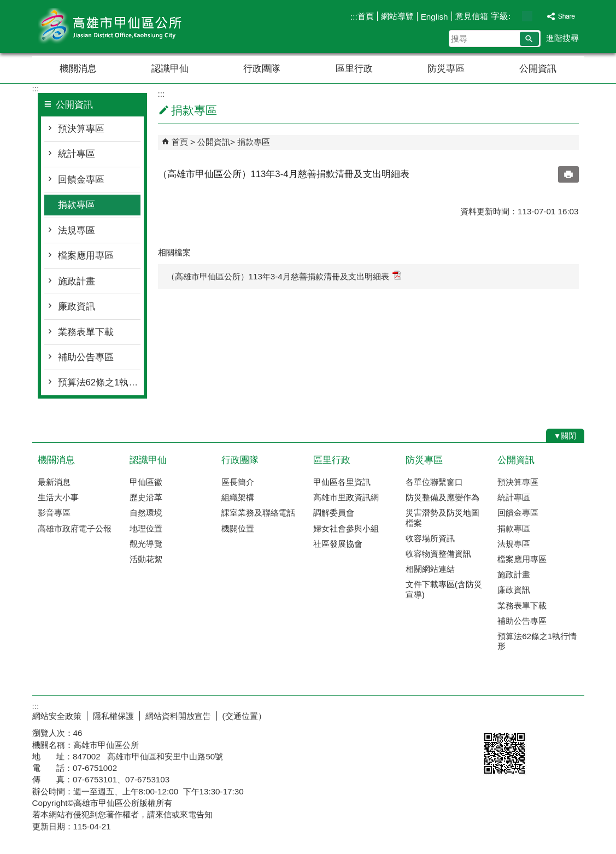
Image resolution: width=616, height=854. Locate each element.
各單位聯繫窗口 (434, 482)
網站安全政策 (57, 716)
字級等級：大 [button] (539, 16)
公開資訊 (538, 69)
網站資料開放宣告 (178, 716)
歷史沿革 (146, 497)
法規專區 (77, 230)
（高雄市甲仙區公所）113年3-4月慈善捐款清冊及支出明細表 (284, 276)
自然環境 (146, 513)
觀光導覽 (146, 544)
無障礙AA (545, 715)
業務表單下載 (86, 332)
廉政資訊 (77, 306)
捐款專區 (77, 205)
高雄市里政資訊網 (346, 497)
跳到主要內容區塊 (6, 6)
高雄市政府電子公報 (75, 528)
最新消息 (54, 482)
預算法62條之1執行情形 (99, 382)
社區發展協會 (338, 544)
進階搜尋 (562, 38)
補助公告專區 (86, 357)
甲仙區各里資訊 (342, 482)
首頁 (366, 16)
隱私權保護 (113, 716)
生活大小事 (58, 497)
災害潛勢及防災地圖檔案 (442, 517)
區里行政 (354, 69)
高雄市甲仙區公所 (125, 27)
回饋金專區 (81, 180)
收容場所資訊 (430, 538)
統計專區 (77, 154)
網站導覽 (397, 16)
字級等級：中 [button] (527, 16)
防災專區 (446, 69)
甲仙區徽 (146, 482)
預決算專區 (81, 129)
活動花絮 (146, 559)
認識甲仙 (170, 69)
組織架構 (238, 497)
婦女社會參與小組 (346, 528)
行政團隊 (262, 69)
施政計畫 (77, 281)
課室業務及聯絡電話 (258, 513)
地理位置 (146, 528)
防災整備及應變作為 (442, 497)
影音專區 (54, 513)
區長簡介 (238, 482)
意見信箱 (472, 16)
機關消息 (78, 69)
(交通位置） (244, 716)
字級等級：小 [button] (516, 16)
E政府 (491, 714)
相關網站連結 (430, 569)
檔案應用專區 (86, 256)
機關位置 (238, 528)
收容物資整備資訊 (438, 554)
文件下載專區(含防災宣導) (444, 589)
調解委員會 (334, 513)
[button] (529, 39)
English (435, 17)
